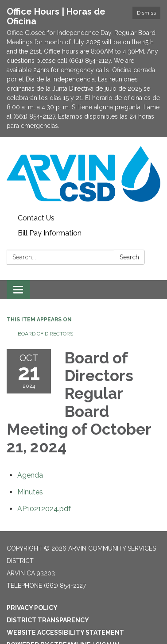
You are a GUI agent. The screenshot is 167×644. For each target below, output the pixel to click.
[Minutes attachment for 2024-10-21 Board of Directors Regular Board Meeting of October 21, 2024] (30, 492)
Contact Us (36, 218)
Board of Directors (45, 334)
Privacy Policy (32, 608)
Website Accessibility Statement (65, 632)
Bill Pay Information (50, 233)
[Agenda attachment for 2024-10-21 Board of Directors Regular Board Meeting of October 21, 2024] (30, 475)
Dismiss (146, 13)
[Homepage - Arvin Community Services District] (83, 174)
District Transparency (48, 620)
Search (129, 257)
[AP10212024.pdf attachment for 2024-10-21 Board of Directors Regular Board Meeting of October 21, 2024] (44, 509)
